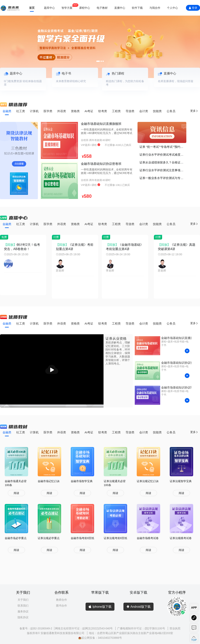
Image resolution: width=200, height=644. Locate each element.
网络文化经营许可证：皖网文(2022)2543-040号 (84, 628)
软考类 (103, 111)
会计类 (144, 111)
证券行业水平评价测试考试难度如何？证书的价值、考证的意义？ (163, 155)
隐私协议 (23, 617)
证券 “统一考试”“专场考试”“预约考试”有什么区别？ (163, 147)
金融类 (7, 111)
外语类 (62, 111)
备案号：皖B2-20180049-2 (36, 628)
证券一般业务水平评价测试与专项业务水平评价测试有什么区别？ (163, 178)
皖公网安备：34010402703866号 (100, 638)
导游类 (130, 111)
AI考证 (89, 111)
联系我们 (23, 606)
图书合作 (62, 606)
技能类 (157, 111)
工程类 (116, 111)
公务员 (171, 111)
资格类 (75, 111)
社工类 (21, 111)
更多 (194, 111)
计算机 (34, 111)
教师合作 (62, 600)
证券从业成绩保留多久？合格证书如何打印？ (163, 162)
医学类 (48, 111)
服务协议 (23, 611)
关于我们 (23, 600)
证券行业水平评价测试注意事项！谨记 (163, 170)
